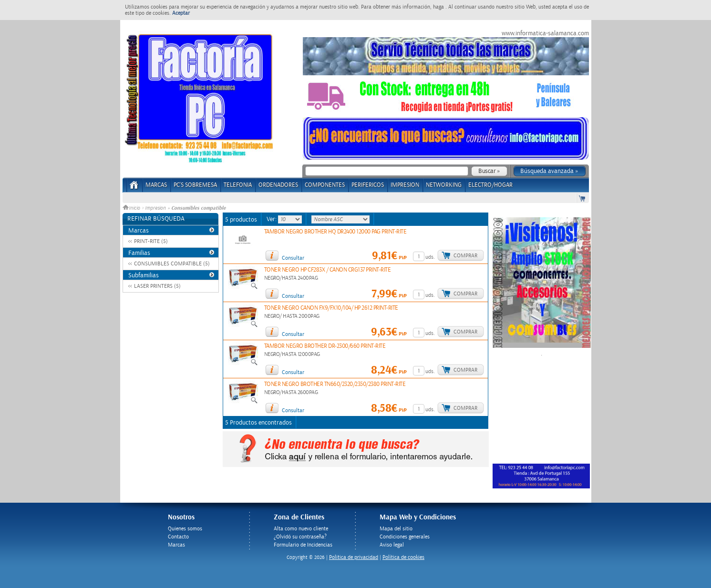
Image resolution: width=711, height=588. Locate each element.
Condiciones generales (405, 537)
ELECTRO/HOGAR (490, 185)
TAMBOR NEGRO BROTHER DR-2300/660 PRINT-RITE (325, 346)
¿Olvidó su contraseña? (300, 537)
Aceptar (181, 13)
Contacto (178, 537)
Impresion (155, 208)
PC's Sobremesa (195, 185)
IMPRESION (405, 185)
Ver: (272, 219)
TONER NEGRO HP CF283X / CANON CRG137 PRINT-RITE (328, 270)
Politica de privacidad (354, 557)
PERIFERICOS (368, 185)
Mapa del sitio (396, 529)
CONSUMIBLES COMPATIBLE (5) (172, 264)
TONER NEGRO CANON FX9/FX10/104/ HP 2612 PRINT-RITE (331, 308)
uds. (430, 257)
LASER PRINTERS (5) (157, 286)
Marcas (156, 185)
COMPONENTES (325, 185)
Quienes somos (185, 529)
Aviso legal (392, 545)
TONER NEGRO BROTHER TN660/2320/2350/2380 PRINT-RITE (335, 384)
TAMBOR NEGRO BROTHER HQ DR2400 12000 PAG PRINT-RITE (335, 232)
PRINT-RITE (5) (151, 241)
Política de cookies (403, 557)
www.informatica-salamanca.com (545, 33)
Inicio (132, 208)
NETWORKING (444, 185)
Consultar (293, 258)
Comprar (465, 256)
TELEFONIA (238, 185)
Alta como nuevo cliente (301, 529)
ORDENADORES (278, 185)
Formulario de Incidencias (303, 545)
